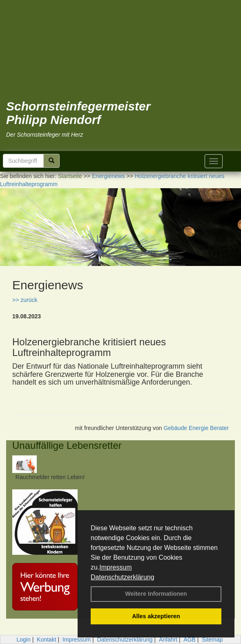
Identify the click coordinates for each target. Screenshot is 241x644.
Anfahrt (168, 639)
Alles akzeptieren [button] (156, 616)
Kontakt (46, 639)
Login (23, 639)
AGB (190, 639)
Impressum (115, 567)
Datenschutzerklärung (123, 577)
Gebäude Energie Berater (196, 428)
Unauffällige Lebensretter (67, 445)
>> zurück (25, 300)
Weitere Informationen (156, 594)
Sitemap (212, 639)
